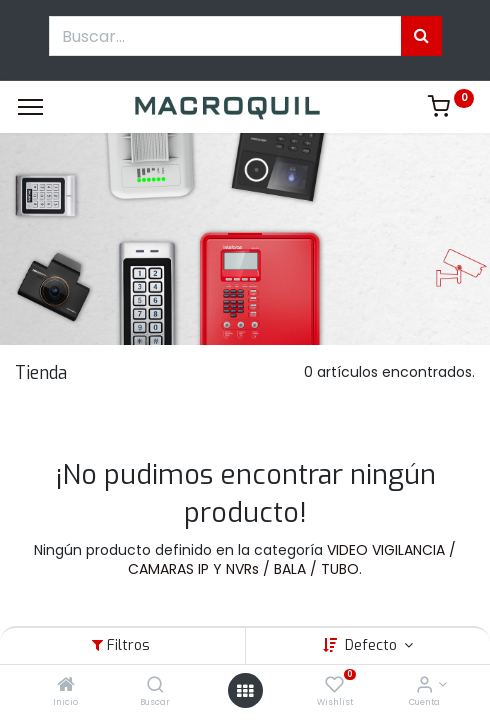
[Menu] (30, 107)
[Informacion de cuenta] (424, 686)
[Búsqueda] (421, 36)
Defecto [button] (373, 645)
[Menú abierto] (245, 691)
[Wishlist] (334, 686)
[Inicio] (66, 686)
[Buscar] (155, 686)
